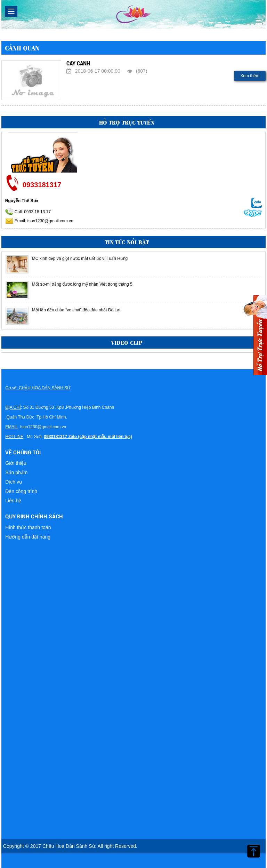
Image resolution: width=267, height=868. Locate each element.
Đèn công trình (21, 491)
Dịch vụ (14, 482)
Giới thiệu (16, 463)
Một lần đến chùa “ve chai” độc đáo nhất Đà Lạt (76, 310)
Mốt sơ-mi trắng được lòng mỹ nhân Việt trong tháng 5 (82, 284)
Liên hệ (13, 501)
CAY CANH (78, 63)
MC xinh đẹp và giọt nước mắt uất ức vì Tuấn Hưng (80, 258)
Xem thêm (250, 76)
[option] (133, 264)
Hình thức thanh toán (28, 527)
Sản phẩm (16, 472)
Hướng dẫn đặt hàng (28, 537)
